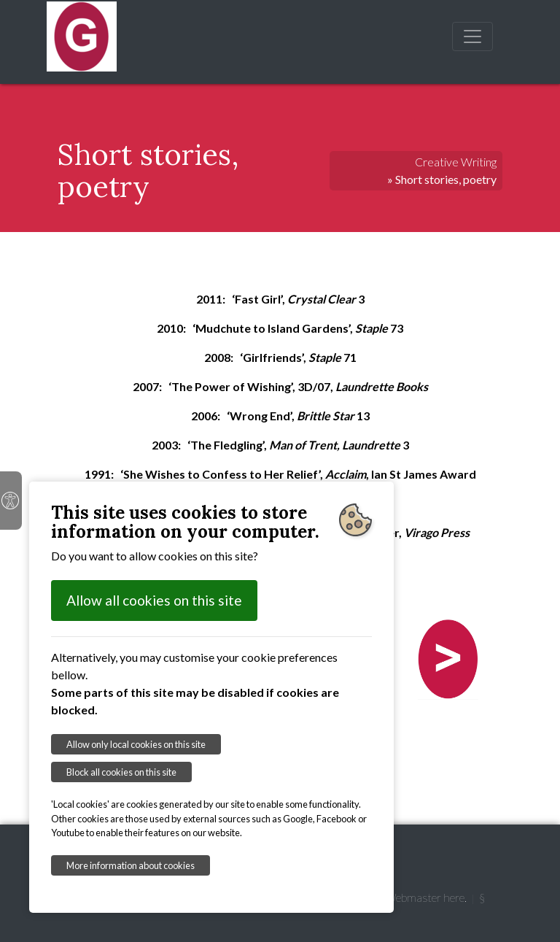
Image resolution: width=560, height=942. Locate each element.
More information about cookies (131, 865)
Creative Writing (456, 162)
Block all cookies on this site (121, 772)
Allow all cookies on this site (154, 600)
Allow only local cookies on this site (136, 744)
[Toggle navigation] (472, 36)
